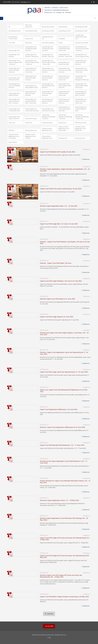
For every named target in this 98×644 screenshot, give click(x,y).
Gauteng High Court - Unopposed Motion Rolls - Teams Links (31, 101)
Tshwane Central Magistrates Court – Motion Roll (81, 129)
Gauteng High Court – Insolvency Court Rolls (48, 110)
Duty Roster (29, 43)
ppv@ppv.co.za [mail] (26, 2)
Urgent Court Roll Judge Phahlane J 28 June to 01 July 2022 (61, 281)
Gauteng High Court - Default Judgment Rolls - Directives (15, 62)
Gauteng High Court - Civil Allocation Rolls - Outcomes (48, 49)
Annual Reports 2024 (65, 31)
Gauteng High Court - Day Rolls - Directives (48, 56)
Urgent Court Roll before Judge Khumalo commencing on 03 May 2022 (64, 597)
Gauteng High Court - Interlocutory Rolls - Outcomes (48, 78)
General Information (31, 119)
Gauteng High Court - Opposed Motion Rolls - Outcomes (65, 86)
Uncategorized (63, 138)
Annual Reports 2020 (81, 27)
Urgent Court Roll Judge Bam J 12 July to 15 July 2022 (59, 224)
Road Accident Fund (31, 130)
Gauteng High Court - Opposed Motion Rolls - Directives (48, 86)
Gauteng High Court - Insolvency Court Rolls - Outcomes (65, 70)
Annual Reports (63, 27)
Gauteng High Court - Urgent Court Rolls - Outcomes (64, 101)
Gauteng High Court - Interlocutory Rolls (15, 79)
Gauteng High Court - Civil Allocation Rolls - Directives (31, 49)
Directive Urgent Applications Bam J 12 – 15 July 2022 (59, 206)
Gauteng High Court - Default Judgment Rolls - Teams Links (49, 62)
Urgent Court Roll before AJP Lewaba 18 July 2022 (58, 152)
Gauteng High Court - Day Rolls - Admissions (32, 56)
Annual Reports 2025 (81, 31)
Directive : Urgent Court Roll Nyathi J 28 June (56, 263)
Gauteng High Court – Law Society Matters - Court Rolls (65, 109)
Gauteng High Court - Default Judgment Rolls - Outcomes (32, 62)
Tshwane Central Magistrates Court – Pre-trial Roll (14, 136)
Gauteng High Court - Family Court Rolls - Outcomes (15, 70)
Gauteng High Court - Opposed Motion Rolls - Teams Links (82, 86)
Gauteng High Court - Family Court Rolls (64, 63)
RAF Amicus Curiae (81, 123)
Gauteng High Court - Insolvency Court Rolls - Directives (48, 70)
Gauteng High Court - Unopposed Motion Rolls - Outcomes (15, 101)
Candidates (62, 39)
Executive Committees (82, 43)
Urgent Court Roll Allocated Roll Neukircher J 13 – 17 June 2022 (62, 445)
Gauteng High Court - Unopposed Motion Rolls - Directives (81, 93)
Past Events (29, 123)
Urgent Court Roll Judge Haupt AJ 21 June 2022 (57, 317)
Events (60, 43)
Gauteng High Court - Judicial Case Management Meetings (82, 78)
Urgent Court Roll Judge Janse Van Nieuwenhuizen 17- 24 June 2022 (64, 372)
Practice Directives (47, 123)
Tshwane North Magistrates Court (47, 137)
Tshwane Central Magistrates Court (47, 130)
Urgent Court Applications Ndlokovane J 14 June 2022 (59, 409)
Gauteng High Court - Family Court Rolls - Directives (81, 62)
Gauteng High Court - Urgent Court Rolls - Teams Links (81, 101)
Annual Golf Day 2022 (48, 27)
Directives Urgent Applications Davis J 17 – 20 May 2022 (59, 500)
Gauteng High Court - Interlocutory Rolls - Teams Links (64, 78)
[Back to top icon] (91, 641)
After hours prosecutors (29, 26)
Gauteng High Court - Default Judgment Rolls (82, 56)
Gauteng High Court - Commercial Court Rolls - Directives (82, 49)
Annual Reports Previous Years (13, 38)
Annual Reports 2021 (15, 31)
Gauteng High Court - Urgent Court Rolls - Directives (48, 101)
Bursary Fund (29, 39)
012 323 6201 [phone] (16, 2)
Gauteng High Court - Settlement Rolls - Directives (31, 93)
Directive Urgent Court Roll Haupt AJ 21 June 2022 (58, 299)
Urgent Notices (13, 142)
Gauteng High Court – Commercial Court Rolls (32, 110)
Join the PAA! (49, 626)
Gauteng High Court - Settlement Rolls (15, 94)
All (9, 27)
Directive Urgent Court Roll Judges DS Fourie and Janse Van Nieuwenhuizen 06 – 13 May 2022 (61, 576)
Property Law (62, 123)
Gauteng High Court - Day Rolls (15, 56)
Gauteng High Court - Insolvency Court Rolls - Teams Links (82, 70)
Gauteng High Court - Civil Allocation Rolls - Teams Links (65, 49)
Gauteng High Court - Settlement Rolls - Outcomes (48, 93)
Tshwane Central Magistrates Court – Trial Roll (31, 136)
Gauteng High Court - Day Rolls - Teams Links (65, 56)
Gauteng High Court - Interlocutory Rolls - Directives (31, 78)
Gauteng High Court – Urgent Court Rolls (15, 118)
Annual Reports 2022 (31, 31)
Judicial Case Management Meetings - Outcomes (65, 117)
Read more (86, 159)
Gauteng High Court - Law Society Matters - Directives (15, 86)
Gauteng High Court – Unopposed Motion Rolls (81, 109)
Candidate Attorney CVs (48, 38)
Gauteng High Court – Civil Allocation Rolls (15, 110)
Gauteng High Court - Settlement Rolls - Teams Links (64, 93)
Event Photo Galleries (48, 43)
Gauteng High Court (14, 50)
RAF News (12, 130)
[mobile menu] (2, 18)
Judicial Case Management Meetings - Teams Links (82, 117)
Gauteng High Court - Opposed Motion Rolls (31, 87)
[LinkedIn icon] (94, 2)
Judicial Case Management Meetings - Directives (49, 117)
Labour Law (12, 123)
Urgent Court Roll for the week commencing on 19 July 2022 (61, 189)
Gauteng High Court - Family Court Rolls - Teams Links (31, 70)
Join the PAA (7, 2)
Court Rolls (12, 43)
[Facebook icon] (92, 2)
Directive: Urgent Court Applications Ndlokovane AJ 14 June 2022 (63, 427)
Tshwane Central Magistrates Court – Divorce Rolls (64, 129)
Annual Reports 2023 (48, 31)
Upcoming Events (80, 138)
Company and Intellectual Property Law (81, 37)
